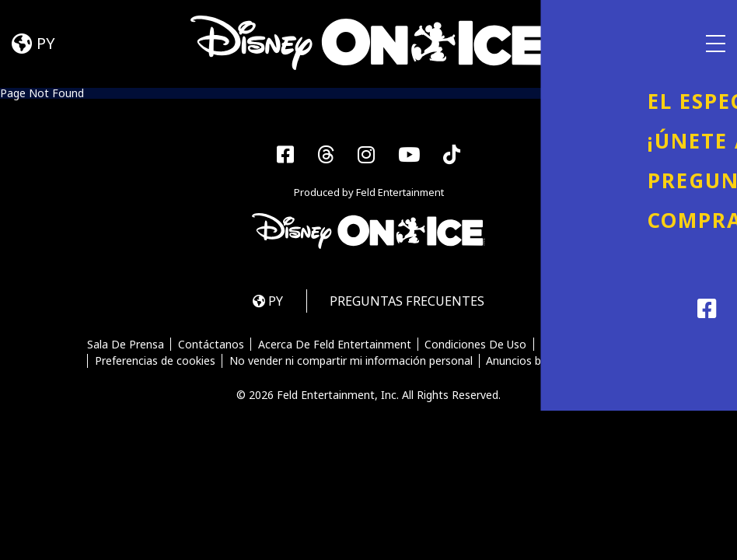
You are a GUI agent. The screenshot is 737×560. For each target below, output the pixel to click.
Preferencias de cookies (154, 362)
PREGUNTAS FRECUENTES (409, 302)
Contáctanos (210, 346)
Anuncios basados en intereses (565, 362)
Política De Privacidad (597, 346)
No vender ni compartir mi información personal (351, 362)
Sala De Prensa (125, 346)
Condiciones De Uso (476, 346)
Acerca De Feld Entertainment (335, 346)
